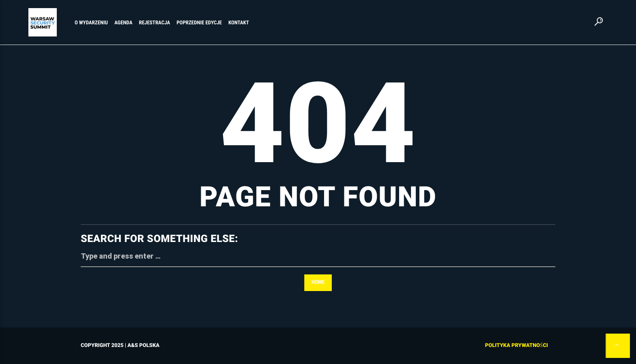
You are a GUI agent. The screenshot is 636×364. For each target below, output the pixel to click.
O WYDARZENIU (91, 23)
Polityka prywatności (517, 346)
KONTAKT (239, 23)
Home (318, 282)
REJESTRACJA (155, 23)
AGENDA (124, 23)
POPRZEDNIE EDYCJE (199, 23)
